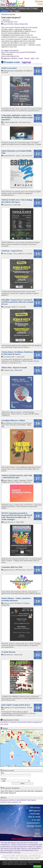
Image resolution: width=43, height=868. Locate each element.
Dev (5, 798)
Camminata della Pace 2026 (12, 567)
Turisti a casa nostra (9, 68)
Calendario (4, 11)
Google (20, 58)
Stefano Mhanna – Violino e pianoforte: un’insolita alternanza (16, 599)
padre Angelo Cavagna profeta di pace (16, 705)
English (17, 11)
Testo (2, 773)
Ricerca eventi (8, 770)
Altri (37, 58)
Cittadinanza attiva (24, 8)
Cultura (7, 8)
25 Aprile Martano (8, 652)
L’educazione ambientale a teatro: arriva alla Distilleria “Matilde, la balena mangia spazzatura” (17, 117)
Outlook (27, 58)
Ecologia (34, 8)
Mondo (14, 8)
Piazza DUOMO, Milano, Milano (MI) (15, 24)
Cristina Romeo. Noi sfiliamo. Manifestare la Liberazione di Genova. (17, 353)
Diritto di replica (14, 859)
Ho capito (37, 866)
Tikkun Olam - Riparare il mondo (14, 368)
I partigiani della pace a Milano (13, 420)
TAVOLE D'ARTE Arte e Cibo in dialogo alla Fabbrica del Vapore (17, 201)
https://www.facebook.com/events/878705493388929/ (19, 52)
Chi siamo (39, 1)
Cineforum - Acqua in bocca (12, 251)
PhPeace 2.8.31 (14, 857)
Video (11, 11)
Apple (33, 58)
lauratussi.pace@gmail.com (10, 56)
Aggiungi (26, 62)
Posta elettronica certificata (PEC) (30, 859)
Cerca (40, 4)
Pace (2, 8)
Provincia (4, 779)
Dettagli (31, 864)
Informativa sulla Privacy (26, 857)
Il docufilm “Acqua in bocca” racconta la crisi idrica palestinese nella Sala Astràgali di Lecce (17, 302)
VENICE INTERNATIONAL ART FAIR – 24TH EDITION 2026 (17, 477)
